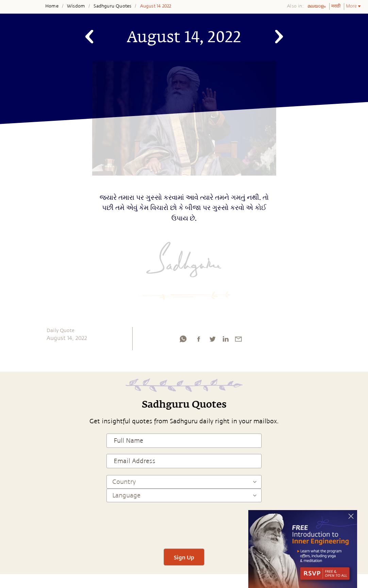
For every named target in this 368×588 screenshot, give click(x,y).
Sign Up (184, 557)
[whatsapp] (183, 341)
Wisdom (76, 6)
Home (52, 6)
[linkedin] (225, 341)
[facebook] (199, 341)
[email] (238, 341)
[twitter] (212, 341)
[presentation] (184, 522)
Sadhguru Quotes (112, 6)
